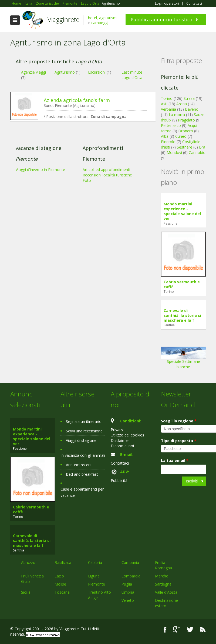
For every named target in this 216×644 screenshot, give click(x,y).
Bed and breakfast (82, 474)
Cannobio (197, 152)
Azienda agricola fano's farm (77, 100)
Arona (182, 104)
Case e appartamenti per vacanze (82, 492)
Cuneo (181, 136)
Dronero (186, 131)
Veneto (128, 600)
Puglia (127, 584)
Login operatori (167, 4)
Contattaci (194, 4)
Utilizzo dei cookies (127, 435)
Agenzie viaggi (33, 72)
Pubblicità (119, 480)
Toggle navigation (15, 20)
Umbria (128, 592)
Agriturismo (65, 72)
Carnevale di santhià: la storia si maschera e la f (182, 315)
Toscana (62, 592)
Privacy (117, 430)
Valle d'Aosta (166, 592)
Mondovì (174, 152)
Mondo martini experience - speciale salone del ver (182, 211)
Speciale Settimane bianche (183, 360)
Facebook (165, 630)
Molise (60, 584)
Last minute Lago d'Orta (132, 75)
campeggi (100, 23)
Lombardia (131, 576)
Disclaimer (120, 440)
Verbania (168, 109)
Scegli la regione (179, 421)
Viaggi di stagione (81, 440)
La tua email (175, 460)
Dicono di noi (122, 446)
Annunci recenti (79, 465)
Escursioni (97, 72)
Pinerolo (168, 142)
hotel (92, 18)
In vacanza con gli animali (83, 455)
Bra (202, 147)
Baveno (192, 109)
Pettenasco (171, 125)
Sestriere (185, 147)
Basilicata (63, 562)
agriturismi (108, 18)
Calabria (95, 562)
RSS (203, 630)
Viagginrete (63, 19)
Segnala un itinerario (84, 421)
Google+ (177, 630)
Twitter (190, 630)
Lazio (59, 576)
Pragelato (186, 120)
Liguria (94, 576)
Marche (162, 576)
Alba (165, 136)
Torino (167, 98)
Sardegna (163, 584)
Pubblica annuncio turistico (161, 19)
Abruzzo (28, 562)
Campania (130, 562)
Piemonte (97, 584)
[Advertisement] (80, 167)
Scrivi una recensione (84, 431)
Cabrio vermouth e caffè (182, 284)
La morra (177, 115)
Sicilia (26, 592)
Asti (164, 104)
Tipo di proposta (179, 441)
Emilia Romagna (163, 565)
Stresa (189, 98)
